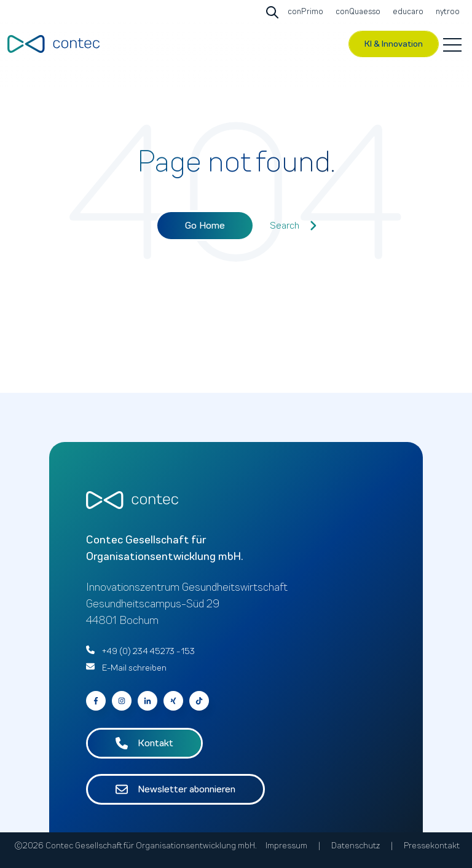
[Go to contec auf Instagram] (122, 701)
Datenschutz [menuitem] (356, 846)
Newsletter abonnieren (175, 789)
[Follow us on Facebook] (199, 701)
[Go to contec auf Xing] (173, 701)
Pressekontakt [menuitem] (432, 846)
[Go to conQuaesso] (356, 12)
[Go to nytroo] (446, 12)
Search (293, 226)
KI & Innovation (394, 44)
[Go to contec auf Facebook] (96, 701)
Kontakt (144, 743)
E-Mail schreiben (134, 668)
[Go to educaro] (407, 12)
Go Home (205, 226)
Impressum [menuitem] (286, 846)
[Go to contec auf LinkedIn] (147, 701)
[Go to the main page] (53, 44)
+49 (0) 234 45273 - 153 (148, 651)
